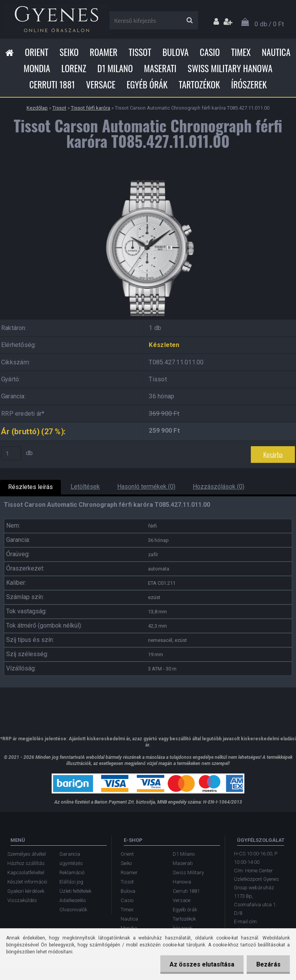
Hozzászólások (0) (219, 487)
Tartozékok (199, 85)
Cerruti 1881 (52, 85)
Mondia (37, 68)
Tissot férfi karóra (91, 108)
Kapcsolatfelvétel (26, 873)
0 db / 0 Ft (269, 24)
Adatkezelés (73, 900)
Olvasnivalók (73, 910)
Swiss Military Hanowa (230, 68)
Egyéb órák (147, 85)
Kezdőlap (37, 108)
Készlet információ (27, 882)
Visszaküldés (22, 900)
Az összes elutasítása (201, 964)
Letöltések (85, 487)
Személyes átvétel (27, 854)
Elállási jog (71, 882)
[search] (189, 20)
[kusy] (11, 453)
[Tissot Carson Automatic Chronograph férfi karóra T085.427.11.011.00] (148, 177)
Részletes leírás (30, 487)
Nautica (276, 52)
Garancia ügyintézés (71, 859)
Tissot (140, 52)
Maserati (160, 68)
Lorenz (74, 68)
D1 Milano (115, 68)
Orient (36, 52)
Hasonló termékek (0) (146, 487)
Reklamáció (72, 873)
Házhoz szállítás (26, 863)
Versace (101, 85)
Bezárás (268, 964)
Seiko (69, 52)
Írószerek (249, 85)
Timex (241, 52)
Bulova (175, 52)
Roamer (104, 52)
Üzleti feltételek (75, 891)
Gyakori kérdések (26, 891)
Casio (210, 52)
